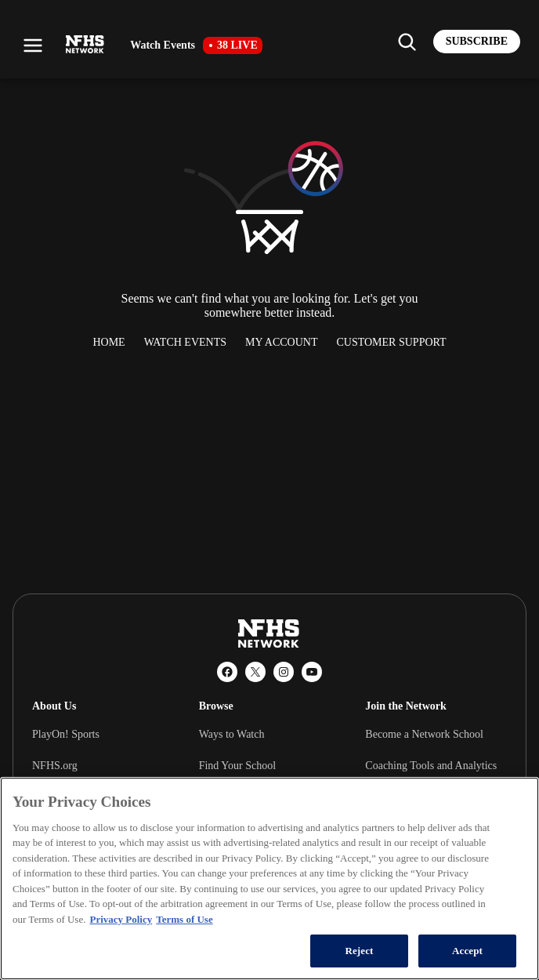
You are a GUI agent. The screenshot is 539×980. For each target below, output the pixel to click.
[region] (269, 878)
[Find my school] (407, 42)
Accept (467, 951)
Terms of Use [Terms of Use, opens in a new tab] (184, 919)
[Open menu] (33, 45)
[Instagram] (284, 672)
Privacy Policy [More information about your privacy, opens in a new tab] (121, 919)
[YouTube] (312, 672)
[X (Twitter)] (255, 672)
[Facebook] (227, 672)
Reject (359, 951)
